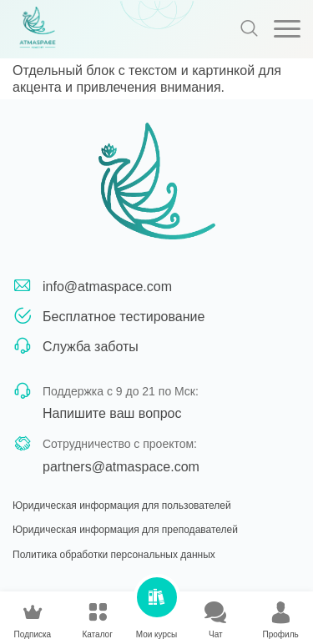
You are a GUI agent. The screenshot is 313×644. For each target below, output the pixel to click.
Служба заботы (91, 347)
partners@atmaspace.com (121, 467)
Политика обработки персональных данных (114, 555)
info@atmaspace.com (107, 287)
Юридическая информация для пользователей (122, 506)
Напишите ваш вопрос (112, 413)
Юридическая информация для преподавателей (125, 530)
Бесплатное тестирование (124, 317)
